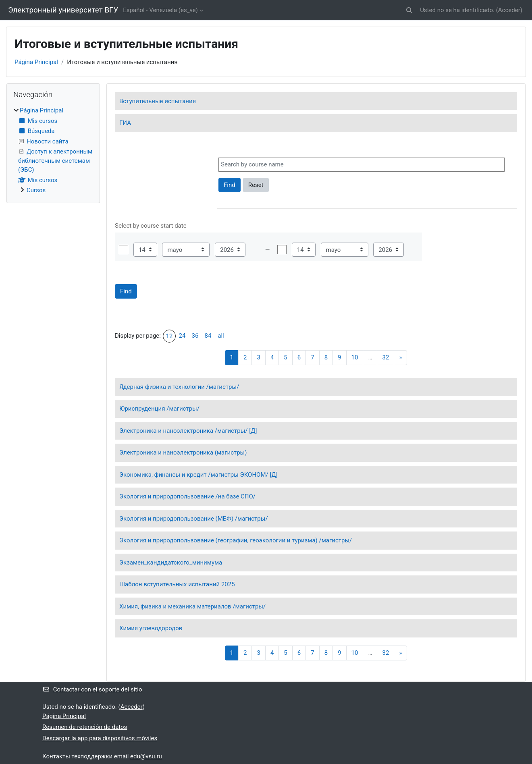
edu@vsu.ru (146, 756)
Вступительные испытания (158, 101)
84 (208, 336)
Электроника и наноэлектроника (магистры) (183, 453)
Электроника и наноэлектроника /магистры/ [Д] (188, 431)
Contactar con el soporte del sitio (92, 689)
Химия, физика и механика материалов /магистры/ (192, 606)
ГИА (125, 123)
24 (182, 336)
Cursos (36, 190)
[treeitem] (53, 151)
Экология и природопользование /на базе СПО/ (187, 496)
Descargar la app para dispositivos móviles (100, 738)
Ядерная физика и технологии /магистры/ (179, 387)
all (221, 336)
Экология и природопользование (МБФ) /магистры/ (194, 519)
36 (195, 336)
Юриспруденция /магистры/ (159, 409)
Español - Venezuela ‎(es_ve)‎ (160, 10)
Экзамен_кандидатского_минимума (171, 563)
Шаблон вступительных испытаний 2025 (177, 584)
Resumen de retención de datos (85, 727)
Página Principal (36, 62)
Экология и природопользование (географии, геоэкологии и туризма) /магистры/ (236, 540)
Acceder (509, 10)
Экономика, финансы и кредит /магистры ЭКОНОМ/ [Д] (198, 475)
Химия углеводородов (151, 628)
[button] (409, 10)
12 (169, 336)
